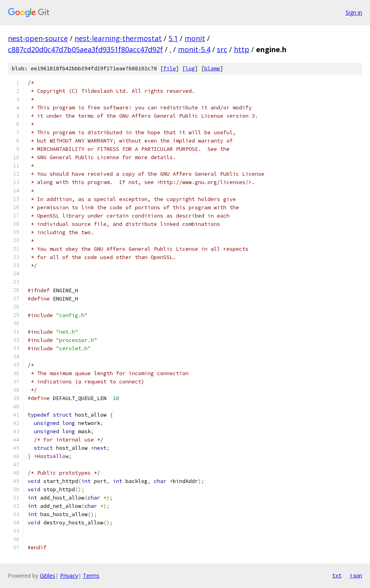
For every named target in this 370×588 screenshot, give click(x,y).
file (170, 69)
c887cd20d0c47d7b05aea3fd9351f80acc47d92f (85, 49)
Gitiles (48, 576)
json (356, 575)
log (190, 69)
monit (195, 38)
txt (337, 575)
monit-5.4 (194, 49)
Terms (91, 576)
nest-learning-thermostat (118, 38)
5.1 (173, 38)
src (222, 49)
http (242, 49)
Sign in (354, 12)
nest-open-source (38, 38)
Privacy (69, 576)
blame (212, 69)
